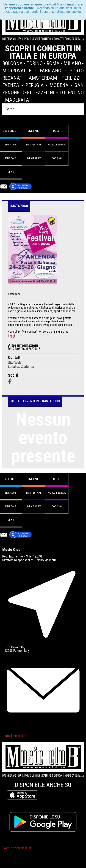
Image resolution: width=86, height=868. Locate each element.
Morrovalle (17, 71)
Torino (35, 63)
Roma (53, 63)
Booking (57, 158)
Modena (59, 85)
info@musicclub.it (17, 736)
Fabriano (50, 71)
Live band (34, 131)
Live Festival (34, 145)
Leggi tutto (15, 336)
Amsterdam (43, 78)
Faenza (11, 85)
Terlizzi (71, 78)
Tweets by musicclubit (17, 848)
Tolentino (72, 92)
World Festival (57, 145)
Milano (72, 63)
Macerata (17, 100)
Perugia (35, 85)
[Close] (43, 15)
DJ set (57, 131)
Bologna (12, 63)
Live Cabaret (34, 158)
